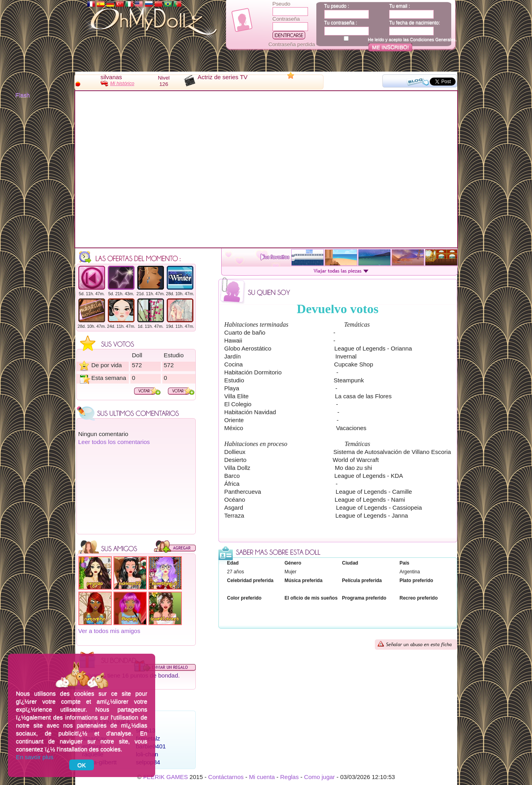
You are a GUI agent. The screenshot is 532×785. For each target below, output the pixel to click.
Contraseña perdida (292, 44)
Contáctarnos (226, 777)
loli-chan (147, 754)
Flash (23, 95)
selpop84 (148, 762)
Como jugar (320, 777)
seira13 (146, 730)
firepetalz (148, 738)
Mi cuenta (262, 777)
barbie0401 (151, 746)
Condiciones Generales (433, 39)
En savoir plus (35, 757)
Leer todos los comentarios (114, 442)
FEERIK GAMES (166, 777)
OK (82, 765)
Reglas (289, 777)
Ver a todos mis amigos (109, 631)
